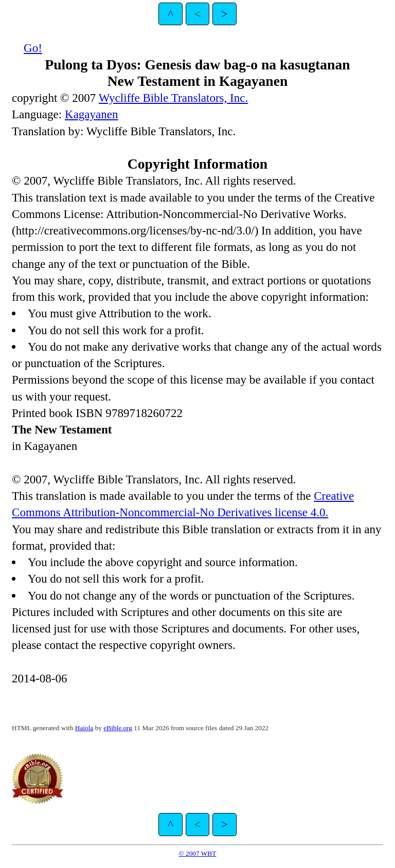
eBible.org (118, 728)
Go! (33, 48)
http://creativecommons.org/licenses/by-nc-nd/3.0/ (135, 230)
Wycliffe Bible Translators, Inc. (174, 98)
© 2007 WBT (198, 853)
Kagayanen (92, 114)
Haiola (84, 728)
